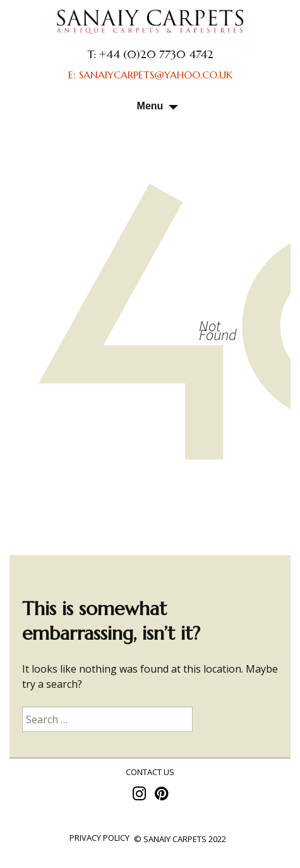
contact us (150, 772)
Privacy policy (99, 838)
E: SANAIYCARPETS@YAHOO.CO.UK (150, 75)
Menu (150, 106)
